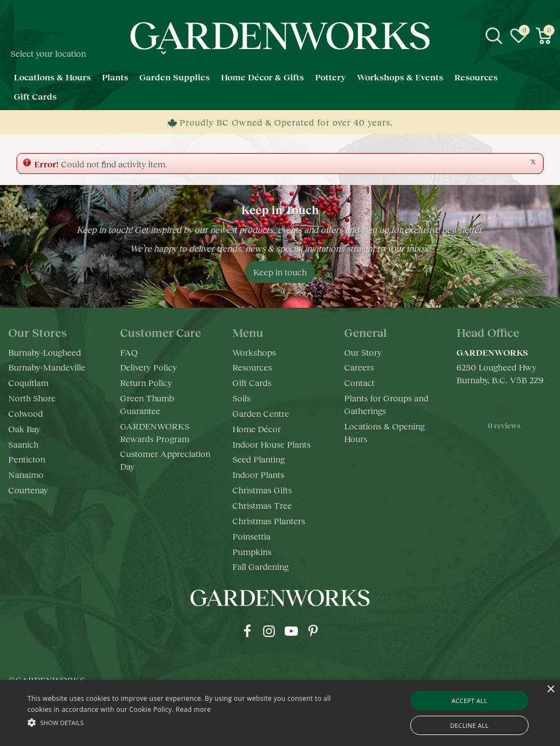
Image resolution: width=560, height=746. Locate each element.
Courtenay (28, 490)
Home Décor (257, 429)
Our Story (363, 352)
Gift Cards (252, 382)
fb (247, 631)
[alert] (280, 713)
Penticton (27, 459)
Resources (252, 367)
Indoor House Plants (271, 444)
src (494, 36)
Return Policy (146, 382)
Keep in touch (280, 272)
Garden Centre (261, 413)
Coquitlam (28, 382)
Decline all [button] (469, 725)
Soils (241, 398)
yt (291, 631)
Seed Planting (259, 459)
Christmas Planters (269, 521)
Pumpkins (252, 551)
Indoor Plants (258, 474)
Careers (359, 367)
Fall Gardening (260, 566)
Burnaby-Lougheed (45, 352)
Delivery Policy (148, 367)
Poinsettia (251, 536)
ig (269, 631)
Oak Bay (24, 429)
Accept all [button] (469, 701)
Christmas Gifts (262, 490)
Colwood (26, 413)
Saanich (23, 444)
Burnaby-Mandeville (47, 367)
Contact (359, 382)
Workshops (254, 352)
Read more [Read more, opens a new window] (193, 709)
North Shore (32, 398)
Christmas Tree (262, 505)
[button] (192, 722)
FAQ (129, 352)
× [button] (550, 690)
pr (313, 631)
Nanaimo (26, 474)
